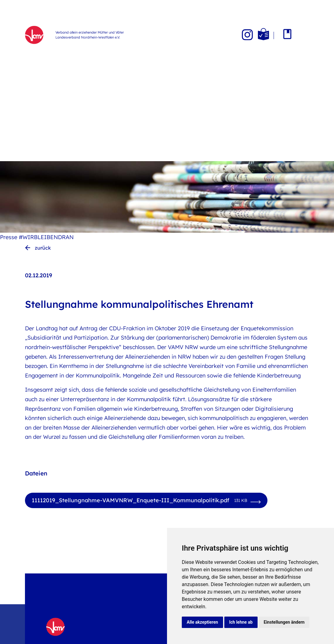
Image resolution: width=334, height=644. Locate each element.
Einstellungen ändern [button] (284, 622)
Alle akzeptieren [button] (202, 622)
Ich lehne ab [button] (241, 622)
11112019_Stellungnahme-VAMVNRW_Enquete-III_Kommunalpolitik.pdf (139, 501)
